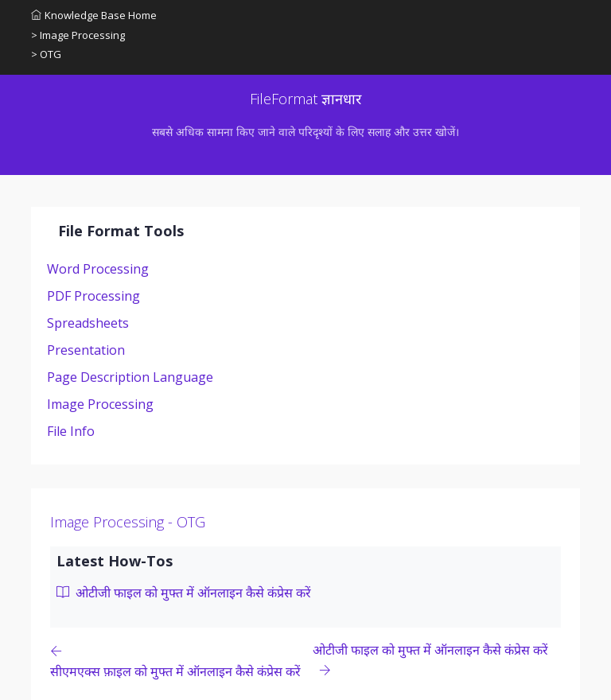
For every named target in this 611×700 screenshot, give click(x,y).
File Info (71, 431)
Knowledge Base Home (94, 15)
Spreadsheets (88, 323)
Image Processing (100, 404)
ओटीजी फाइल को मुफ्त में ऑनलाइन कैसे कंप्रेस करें (184, 593)
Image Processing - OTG (128, 522)
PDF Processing (93, 296)
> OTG (46, 54)
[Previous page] (181, 661)
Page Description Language (130, 377)
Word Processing (98, 269)
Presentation (86, 350)
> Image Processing (78, 35)
